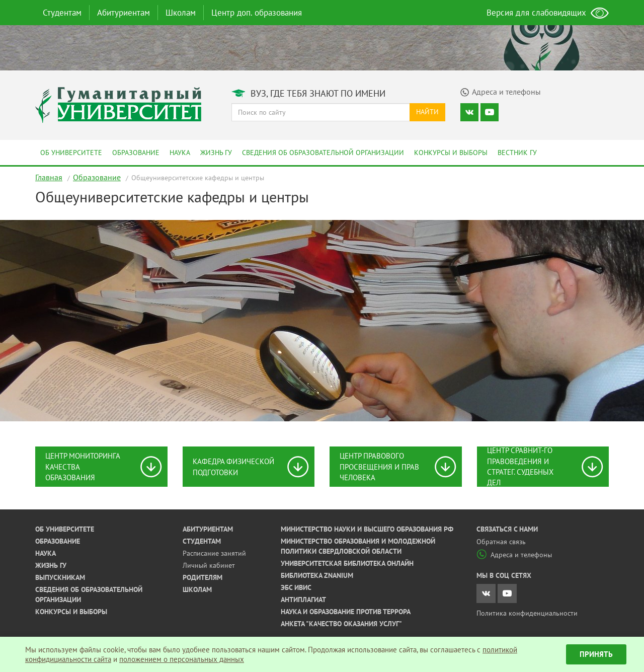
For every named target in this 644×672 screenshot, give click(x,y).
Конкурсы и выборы (451, 153)
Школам (181, 13)
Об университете (71, 153)
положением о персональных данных (182, 659)
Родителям (203, 577)
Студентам (62, 13)
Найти (427, 112)
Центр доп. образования (257, 13)
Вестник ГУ (517, 153)
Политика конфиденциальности (527, 613)
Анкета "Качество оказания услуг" (341, 624)
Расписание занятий (214, 553)
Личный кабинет (209, 565)
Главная (49, 177)
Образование (136, 153)
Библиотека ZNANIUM (317, 575)
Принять (596, 654)
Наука (180, 153)
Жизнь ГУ (216, 153)
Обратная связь (501, 542)
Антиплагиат (303, 600)
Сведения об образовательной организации (323, 153)
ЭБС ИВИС (296, 587)
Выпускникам (60, 577)
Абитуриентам (124, 13)
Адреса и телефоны (514, 555)
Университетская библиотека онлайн (347, 563)
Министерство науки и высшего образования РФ (367, 529)
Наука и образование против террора (346, 612)
